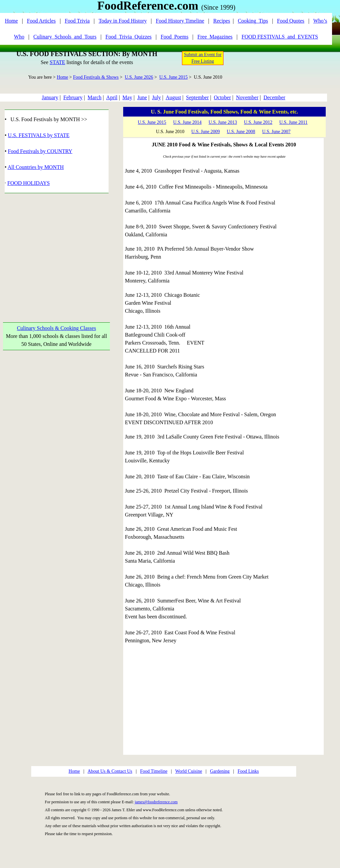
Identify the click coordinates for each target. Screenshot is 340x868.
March (95, 97)
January (50, 97)
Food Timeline (154, 771)
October (222, 97)
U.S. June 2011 (293, 122)
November (247, 97)
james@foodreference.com (156, 802)
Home (11, 21)
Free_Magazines (215, 37)
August (173, 97)
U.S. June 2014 (188, 122)
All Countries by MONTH (36, 167)
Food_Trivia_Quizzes (129, 37)
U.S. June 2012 (258, 122)
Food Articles (41, 21)
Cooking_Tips (253, 21)
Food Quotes (291, 21)
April (112, 97)
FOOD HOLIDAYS (29, 183)
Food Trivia (77, 21)
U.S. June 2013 (223, 122)
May (127, 97)
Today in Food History (123, 21)
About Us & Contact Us (110, 771)
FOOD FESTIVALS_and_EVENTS (280, 37)
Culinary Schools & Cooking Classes (56, 328)
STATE (57, 62)
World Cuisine (189, 771)
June (142, 97)
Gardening (220, 771)
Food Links (248, 771)
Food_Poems (175, 37)
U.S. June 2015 (174, 77)
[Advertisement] (57, 250)
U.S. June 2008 (241, 132)
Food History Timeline (180, 21)
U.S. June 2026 (139, 77)
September (197, 97)
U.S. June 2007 (276, 132)
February (73, 97)
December (274, 97)
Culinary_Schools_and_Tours (65, 37)
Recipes (222, 21)
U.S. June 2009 (206, 132)
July (157, 97)
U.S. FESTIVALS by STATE (39, 135)
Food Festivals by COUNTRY (40, 151)
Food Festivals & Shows (96, 77)
